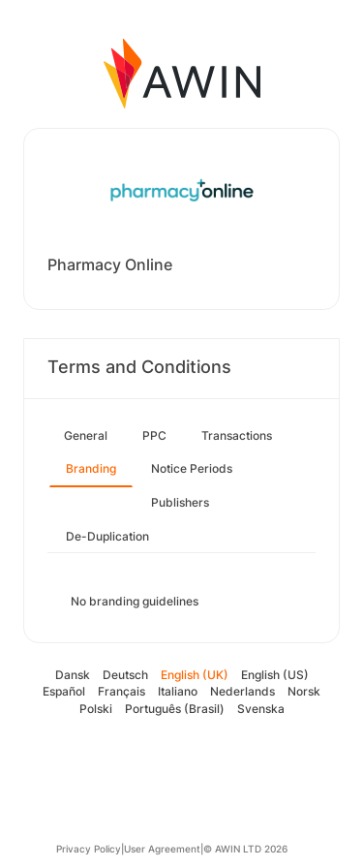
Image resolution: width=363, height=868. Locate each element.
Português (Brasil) (175, 709)
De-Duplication (107, 536)
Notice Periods (192, 468)
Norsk (304, 691)
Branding (91, 468)
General (86, 435)
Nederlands (242, 691)
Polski (96, 709)
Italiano (178, 691)
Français (121, 691)
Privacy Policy (89, 849)
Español (64, 691)
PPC (154, 435)
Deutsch (125, 675)
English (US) (275, 675)
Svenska (261, 709)
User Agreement (162, 849)
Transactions (237, 435)
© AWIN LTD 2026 (245, 849)
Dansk (73, 675)
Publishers (180, 502)
